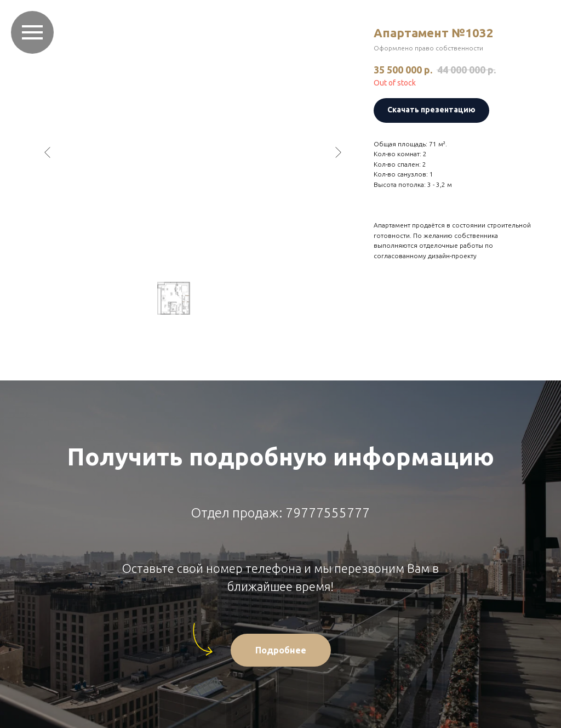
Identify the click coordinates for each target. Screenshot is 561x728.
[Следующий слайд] (338, 152)
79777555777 (328, 513)
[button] (281, 650)
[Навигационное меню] (32, 32)
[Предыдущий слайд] (48, 152)
